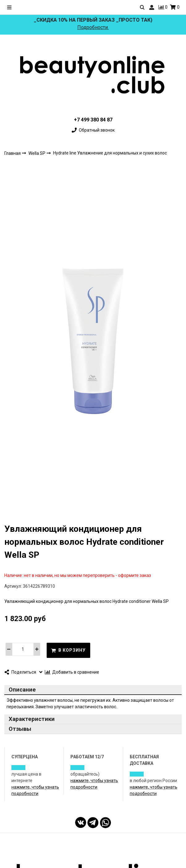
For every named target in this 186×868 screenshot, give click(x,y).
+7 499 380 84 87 (93, 120)
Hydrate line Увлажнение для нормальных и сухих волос (110, 153)
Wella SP (37, 153)
